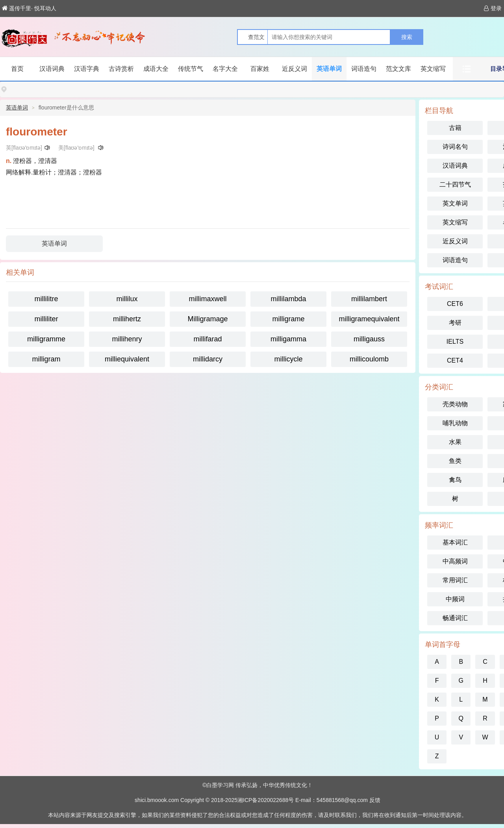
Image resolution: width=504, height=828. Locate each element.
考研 (455, 323)
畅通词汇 (455, 618)
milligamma (288, 339)
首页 (17, 69)
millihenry (127, 339)
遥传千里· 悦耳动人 (29, 8)
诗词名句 (455, 147)
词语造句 (364, 69)
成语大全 (156, 69)
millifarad (208, 339)
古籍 (455, 128)
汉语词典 (52, 69)
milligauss (369, 339)
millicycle (289, 359)
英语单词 (329, 69)
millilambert (369, 299)
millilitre (46, 299)
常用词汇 (455, 580)
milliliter (46, 319)
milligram (46, 359)
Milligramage (208, 319)
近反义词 (295, 69)
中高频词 (455, 561)
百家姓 (260, 69)
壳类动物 (455, 404)
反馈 (375, 800)
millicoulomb (369, 359)
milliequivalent (127, 359)
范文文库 (398, 69)
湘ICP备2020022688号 (266, 800)
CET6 (455, 304)
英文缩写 (433, 69)
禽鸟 (455, 480)
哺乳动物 (455, 423)
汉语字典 (87, 69)
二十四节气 (455, 184)
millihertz (127, 319)
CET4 (455, 360)
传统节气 (191, 69)
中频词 (455, 599)
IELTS (455, 342)
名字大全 (225, 69)
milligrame (288, 319)
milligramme (46, 339)
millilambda (288, 299)
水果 (455, 442)
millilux (127, 299)
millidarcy (208, 359)
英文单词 (455, 203)
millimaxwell (208, 299)
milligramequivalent (369, 319)
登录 (493, 8)
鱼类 (455, 461)
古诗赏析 (121, 69)
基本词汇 (455, 542)
